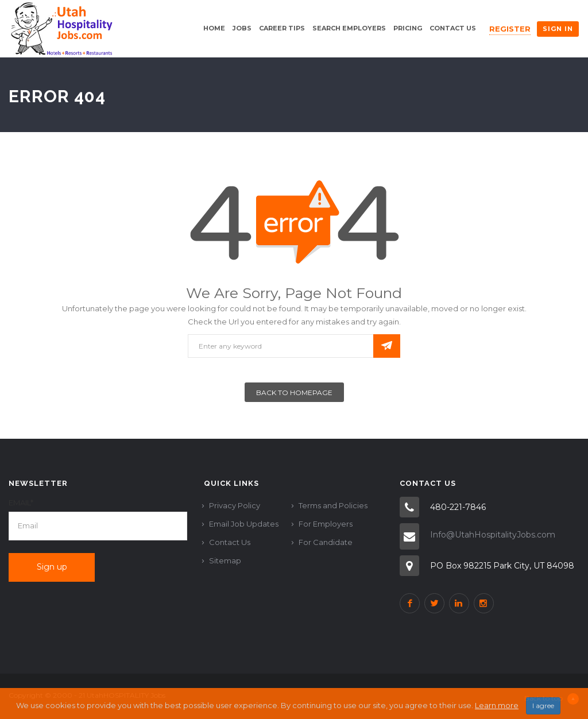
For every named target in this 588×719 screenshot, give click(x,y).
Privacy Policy (235, 505)
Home (214, 28)
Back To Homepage (294, 393)
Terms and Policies (333, 505)
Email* (21, 502)
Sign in (558, 29)
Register (510, 29)
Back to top (552, 699)
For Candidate (326, 542)
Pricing (408, 28)
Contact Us (453, 28)
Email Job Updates (244, 524)
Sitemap (225, 560)
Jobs (242, 28)
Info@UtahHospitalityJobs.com (493, 535)
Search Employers (349, 28)
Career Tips (282, 28)
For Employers (326, 524)
